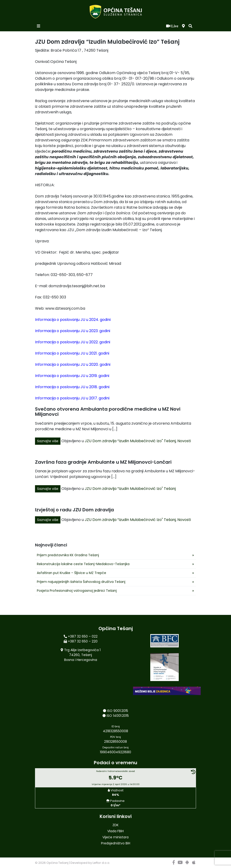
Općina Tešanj (57, 863)
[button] (190, 26)
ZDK (115, 825)
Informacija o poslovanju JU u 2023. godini (73, 331)
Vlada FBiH (115, 831)
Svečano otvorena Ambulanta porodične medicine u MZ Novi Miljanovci (108, 412)
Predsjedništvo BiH (116, 843)
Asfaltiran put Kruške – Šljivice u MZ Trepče (72, 573)
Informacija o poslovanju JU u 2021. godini (72, 353)
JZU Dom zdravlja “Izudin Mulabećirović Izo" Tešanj (130, 441)
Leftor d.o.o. (101, 863)
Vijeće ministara (115, 837)
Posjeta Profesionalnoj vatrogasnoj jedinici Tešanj (77, 591)
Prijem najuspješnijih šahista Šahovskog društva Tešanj (81, 582)
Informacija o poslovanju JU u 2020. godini (73, 364)
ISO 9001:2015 (118, 711)
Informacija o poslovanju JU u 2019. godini (72, 376)
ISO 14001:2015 (118, 716)
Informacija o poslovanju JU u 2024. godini (73, 320)
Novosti (184, 441)
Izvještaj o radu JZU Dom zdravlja (74, 510)
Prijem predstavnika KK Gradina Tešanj (68, 555)
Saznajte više (48, 441)
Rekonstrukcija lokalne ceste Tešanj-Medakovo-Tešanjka (83, 564)
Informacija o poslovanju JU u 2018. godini (72, 387)
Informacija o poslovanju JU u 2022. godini (73, 342)
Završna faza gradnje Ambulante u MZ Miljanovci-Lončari (103, 462)
